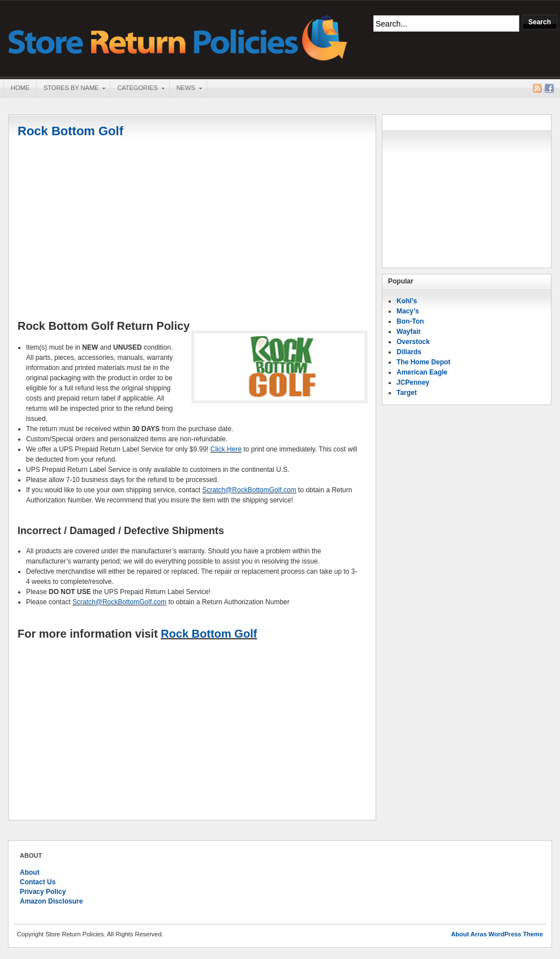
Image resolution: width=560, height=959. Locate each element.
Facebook (549, 88)
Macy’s (408, 311)
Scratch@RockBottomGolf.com (249, 490)
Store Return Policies (178, 37)
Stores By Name (71, 89)
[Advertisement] (192, 230)
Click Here (226, 449)
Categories (137, 89)
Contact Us (38, 882)
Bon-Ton (410, 321)
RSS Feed (537, 88)
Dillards (409, 352)
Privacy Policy (43, 892)
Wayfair (409, 332)
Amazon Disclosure (51, 901)
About (30, 872)
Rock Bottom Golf (70, 131)
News (186, 89)
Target (407, 393)
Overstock (413, 342)
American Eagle (422, 372)
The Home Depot (423, 362)
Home (20, 88)
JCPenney (413, 382)
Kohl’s (407, 301)
